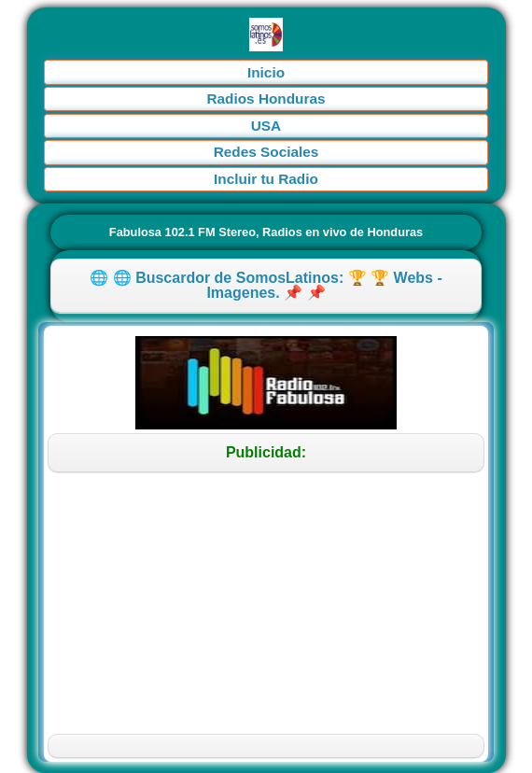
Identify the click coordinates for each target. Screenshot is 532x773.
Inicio (266, 72)
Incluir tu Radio (266, 179)
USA (266, 126)
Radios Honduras (266, 98)
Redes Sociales (266, 152)
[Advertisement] (266, 603)
